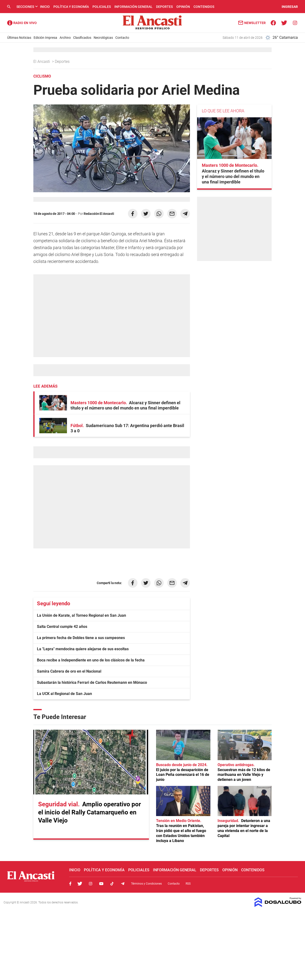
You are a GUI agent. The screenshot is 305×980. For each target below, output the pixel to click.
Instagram (91, 884)
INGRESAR (290, 7)
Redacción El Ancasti (99, 214)
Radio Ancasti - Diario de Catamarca (22, 23)
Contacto (122, 38)
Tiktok (112, 884)
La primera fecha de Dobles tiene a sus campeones (81, 638)
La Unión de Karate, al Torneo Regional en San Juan (81, 615)
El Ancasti (42, 62)
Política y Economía (71, 7)
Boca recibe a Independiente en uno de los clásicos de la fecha (91, 660)
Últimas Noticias (19, 38)
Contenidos (204, 7)
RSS (188, 884)
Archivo (65, 38)
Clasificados (82, 38)
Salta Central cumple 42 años (62, 627)
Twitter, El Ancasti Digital (80, 884)
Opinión (183, 7)
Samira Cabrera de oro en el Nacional (69, 671)
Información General (133, 7)
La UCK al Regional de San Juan (64, 694)
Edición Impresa (45, 38)
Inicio (45, 7)
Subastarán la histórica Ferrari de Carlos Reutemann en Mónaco (92, 682)
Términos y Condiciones (146, 884)
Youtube (101, 884)
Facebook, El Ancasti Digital (70, 884)
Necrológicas (103, 38)
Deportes (164, 7)
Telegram (123, 884)
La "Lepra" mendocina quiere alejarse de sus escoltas (83, 649)
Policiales (102, 7)
